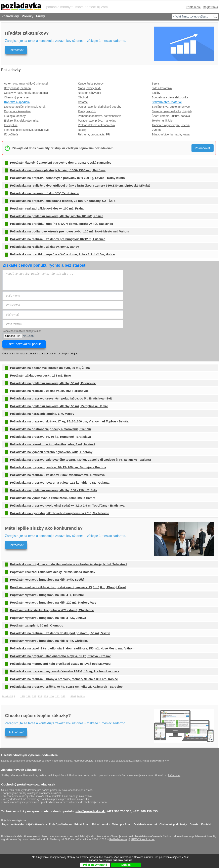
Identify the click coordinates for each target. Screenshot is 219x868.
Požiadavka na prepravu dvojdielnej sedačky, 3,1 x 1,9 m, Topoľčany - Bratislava (67, 505)
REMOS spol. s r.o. (143, 839)
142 (63, 696)
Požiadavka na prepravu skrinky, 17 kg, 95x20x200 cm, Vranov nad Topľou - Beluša (69, 421)
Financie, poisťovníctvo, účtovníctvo (26, 130)
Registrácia (210, 7)
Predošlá (8, 696)
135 (23, 696)
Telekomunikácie (162, 121)
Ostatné (83, 102)
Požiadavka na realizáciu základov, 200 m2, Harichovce (49, 391)
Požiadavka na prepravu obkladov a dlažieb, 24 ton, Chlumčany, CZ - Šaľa (63, 201)
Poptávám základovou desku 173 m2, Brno (40, 375)
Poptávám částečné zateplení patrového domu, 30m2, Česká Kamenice (61, 163)
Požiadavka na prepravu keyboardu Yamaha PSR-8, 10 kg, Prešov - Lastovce (65, 671)
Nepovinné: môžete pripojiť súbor (22, 331)
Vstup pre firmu (122, 823)
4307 (73, 696)
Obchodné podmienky (173, 823)
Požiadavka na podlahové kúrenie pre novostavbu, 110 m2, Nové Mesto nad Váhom (70, 231)
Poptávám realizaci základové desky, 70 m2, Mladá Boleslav (53, 572)
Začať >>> (174, 775)
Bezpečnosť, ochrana (17, 88)
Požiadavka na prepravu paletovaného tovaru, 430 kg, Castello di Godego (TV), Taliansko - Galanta (80, 460)
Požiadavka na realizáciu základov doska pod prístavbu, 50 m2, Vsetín (60, 633)
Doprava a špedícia (17, 102)
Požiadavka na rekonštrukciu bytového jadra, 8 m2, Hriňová (53, 444)
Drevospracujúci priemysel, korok (25, 107)
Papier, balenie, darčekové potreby (100, 107)
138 (40, 696)
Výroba (156, 130)
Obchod (83, 97)
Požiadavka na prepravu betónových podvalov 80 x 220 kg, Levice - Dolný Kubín (67, 178)
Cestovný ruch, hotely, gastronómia (26, 93)
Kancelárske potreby (91, 84)
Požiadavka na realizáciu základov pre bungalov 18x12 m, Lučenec (58, 239)
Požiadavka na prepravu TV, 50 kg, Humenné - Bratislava (50, 437)
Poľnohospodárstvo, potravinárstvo (100, 116)
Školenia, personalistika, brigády (172, 111)
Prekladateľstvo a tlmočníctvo (96, 125)
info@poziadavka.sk (90, 811)
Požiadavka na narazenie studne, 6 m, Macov (42, 414)
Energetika (11, 125)
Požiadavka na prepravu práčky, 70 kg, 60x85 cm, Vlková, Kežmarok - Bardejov (66, 687)
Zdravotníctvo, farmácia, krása (171, 134)
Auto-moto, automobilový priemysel (26, 84)
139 (46, 696)
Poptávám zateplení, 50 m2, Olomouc (37, 625)
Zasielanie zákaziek (145, 823)
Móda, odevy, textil (90, 88)
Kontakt (206, 823)
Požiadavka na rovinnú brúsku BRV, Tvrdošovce (45, 193)
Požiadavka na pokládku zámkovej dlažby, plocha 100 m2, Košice (57, 216)
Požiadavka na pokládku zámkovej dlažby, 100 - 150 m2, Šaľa (54, 490)
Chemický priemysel (17, 97)
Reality (82, 130)
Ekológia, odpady (15, 116)
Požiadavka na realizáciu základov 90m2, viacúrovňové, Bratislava (57, 475)
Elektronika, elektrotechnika (21, 121)
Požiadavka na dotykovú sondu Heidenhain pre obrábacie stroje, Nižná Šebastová (69, 564)
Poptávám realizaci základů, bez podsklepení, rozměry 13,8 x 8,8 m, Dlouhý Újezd (68, 587)
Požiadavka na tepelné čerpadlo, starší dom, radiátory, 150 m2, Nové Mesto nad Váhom (72, 648)
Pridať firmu (82, 823)
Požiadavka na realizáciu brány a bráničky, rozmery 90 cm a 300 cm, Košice (64, 679)
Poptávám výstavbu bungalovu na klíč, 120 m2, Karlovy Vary (53, 602)
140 (52, 696)
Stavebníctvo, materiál (167, 102)
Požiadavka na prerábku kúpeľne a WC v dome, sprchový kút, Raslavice (61, 224)
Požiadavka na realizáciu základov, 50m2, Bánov (45, 247)
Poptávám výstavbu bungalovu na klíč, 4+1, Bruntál (47, 595)
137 (34, 696)
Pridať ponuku (101, 823)
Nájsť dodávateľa (13, 823)
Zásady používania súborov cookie (110, 860)
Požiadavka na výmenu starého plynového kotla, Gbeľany (51, 452)
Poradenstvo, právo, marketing (97, 121)
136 (28, 696)
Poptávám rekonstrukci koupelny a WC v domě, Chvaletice (52, 610)
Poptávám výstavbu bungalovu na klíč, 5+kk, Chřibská (49, 641)
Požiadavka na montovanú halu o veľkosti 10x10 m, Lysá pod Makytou (60, 664)
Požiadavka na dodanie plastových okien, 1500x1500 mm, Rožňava (58, 170)
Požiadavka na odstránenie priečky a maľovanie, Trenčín (51, 429)
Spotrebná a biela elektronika (170, 97)
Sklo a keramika (162, 88)
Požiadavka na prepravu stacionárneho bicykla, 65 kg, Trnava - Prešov (60, 656)
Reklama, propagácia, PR (94, 134)
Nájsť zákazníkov (36, 823)
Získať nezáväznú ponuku (24, 344)
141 (57, 696)
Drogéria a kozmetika (17, 111)
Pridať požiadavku (60, 823)
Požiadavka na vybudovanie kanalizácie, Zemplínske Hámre (53, 498)
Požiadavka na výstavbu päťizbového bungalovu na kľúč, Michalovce (60, 513)
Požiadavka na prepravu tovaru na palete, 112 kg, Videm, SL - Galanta (60, 483)
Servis (156, 84)
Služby (156, 93)
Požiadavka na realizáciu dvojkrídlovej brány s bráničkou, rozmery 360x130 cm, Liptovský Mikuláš (80, 185)
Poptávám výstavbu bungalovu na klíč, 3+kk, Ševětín (48, 580)
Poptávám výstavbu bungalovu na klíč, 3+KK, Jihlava (48, 618)
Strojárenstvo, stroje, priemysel (171, 107)
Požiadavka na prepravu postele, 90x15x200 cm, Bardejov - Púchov (58, 467)
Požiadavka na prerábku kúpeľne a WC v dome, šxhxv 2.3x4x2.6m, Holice (62, 254)
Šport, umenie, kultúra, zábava (171, 116)
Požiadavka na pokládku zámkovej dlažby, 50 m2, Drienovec (53, 383)
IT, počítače (11, 134)
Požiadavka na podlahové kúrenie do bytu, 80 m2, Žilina (50, 368)
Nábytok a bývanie (90, 93)
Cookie (194, 823)
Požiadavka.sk (118, 839)
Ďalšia (81, 696)
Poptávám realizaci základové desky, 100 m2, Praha (47, 208)
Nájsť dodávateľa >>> (156, 761)
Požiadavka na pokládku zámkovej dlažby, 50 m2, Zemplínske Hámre (59, 406)
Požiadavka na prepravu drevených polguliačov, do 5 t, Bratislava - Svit (61, 398)
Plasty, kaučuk (87, 111)
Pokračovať (16, 50)
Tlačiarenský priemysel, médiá (171, 125)
